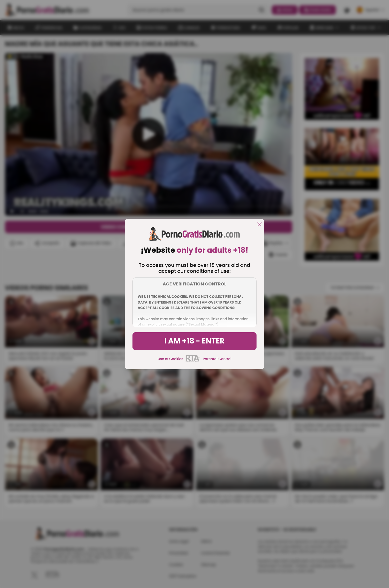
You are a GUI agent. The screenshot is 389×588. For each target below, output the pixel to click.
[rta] (193, 361)
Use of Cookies (171, 359)
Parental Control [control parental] (217, 359)
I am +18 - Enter (194, 341)
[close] (259, 225)
